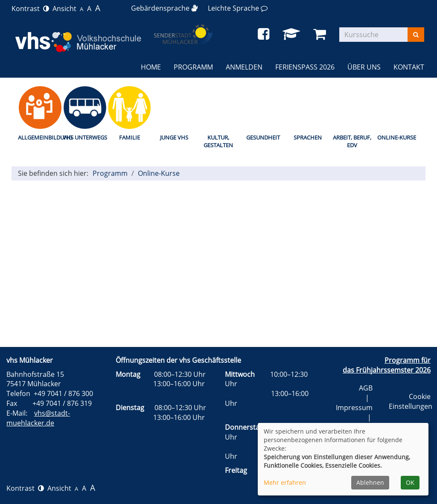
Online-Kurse (397, 137)
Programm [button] (193, 67)
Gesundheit (263, 137)
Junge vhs (174, 137)
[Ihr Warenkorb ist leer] (321, 34)
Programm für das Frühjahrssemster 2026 (387, 365)
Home (151, 67)
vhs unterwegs (85, 137)
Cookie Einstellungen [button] (411, 401)
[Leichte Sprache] (238, 8)
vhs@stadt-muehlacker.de (38, 418)
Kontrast (30, 9)
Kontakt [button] (409, 67)
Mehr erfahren (285, 482)
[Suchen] (416, 35)
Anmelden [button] (244, 67)
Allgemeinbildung (40, 137)
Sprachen (308, 137)
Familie (130, 137)
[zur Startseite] (77, 42)
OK (410, 482)
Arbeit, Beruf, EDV (352, 141)
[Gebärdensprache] (164, 8)
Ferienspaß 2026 (305, 67)
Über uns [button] (364, 67)
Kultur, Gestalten (218, 141)
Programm (110, 173)
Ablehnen (370, 482)
